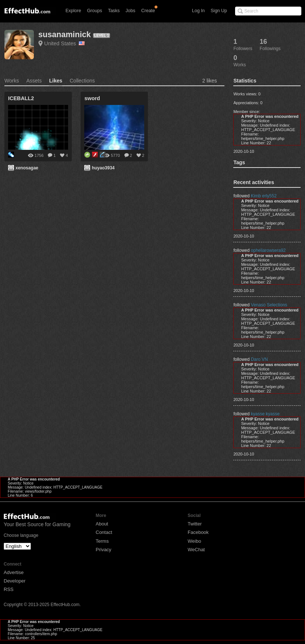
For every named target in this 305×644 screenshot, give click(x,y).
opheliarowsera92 (268, 250)
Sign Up (219, 11)
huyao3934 (103, 168)
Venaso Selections (269, 305)
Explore (73, 11)
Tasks (114, 11)
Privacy (104, 550)
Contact (104, 532)
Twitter (195, 524)
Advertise (14, 572)
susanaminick (65, 34)
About (102, 524)
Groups (94, 11)
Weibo (194, 541)
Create (148, 11)
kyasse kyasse (265, 414)
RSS (9, 589)
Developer (15, 581)
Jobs (130, 11)
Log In (198, 11)
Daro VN (259, 359)
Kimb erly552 (264, 196)
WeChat (196, 550)
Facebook (198, 532)
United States (64, 43)
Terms (102, 541)
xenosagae (27, 168)
